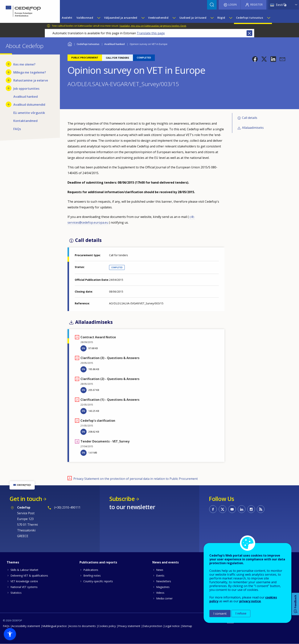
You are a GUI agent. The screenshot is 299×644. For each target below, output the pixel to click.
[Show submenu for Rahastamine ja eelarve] (9, 80)
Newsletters (164, 581)
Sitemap (187, 626)
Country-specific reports (98, 581)
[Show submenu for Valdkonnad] (99, 18)
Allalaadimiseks (253, 128)
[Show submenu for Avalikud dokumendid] (9, 104)
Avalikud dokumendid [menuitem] (29, 105)
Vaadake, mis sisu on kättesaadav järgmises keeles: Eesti (153, 26)
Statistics (16, 593)
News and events (166, 562)
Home (70, 44)
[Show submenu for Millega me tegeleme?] (9, 72)
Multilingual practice (55, 626)
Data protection (152, 626)
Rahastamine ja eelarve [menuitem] (31, 80)
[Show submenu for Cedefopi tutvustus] (268, 18)
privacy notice (250, 601)
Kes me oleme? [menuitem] (24, 64)
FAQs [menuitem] (17, 129)
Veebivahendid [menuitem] (158, 18)
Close (249, 33)
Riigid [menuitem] (221, 18)
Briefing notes (92, 576)
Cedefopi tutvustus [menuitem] (250, 18)
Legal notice (172, 626)
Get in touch (26, 499)
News (160, 570)
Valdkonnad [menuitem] (85, 18)
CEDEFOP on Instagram (251, 509)
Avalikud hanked (115, 44)
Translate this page (151, 33)
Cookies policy (107, 626)
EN (83, 348)
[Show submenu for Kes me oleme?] (9, 64)
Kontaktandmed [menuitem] (25, 121)
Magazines (163, 587)
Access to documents (82, 626)
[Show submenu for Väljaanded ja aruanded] (143, 18)
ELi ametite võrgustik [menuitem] (29, 113)
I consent (220, 614)
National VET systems (24, 587)
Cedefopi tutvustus (88, 44)
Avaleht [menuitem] (67, 18)
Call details (250, 118)
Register (256, 4)
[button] (255, 59)
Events (160, 576)
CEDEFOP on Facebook (213, 509)
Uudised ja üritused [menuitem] (193, 18)
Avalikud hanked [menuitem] (26, 97)
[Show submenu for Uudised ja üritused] (212, 18)
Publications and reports (98, 562)
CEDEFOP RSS (261, 509)
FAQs (6, 626)
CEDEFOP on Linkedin (242, 509)
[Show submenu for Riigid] (231, 18)
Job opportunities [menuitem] (26, 89)
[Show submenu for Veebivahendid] (174, 18)
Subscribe (122, 499)
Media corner (164, 598)
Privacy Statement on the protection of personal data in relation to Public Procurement (136, 479)
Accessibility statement (26, 626)
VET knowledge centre (24, 581)
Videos (160, 593)
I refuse (241, 613)
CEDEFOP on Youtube (232, 509)
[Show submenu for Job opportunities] (9, 88)
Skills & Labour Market (24, 570)
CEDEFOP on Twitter (223, 509)
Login (232, 4)
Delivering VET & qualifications (29, 576)
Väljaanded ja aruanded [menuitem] (121, 18)
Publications (91, 570)
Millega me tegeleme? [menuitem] (30, 72)
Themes (13, 562)
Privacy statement (129, 626)
